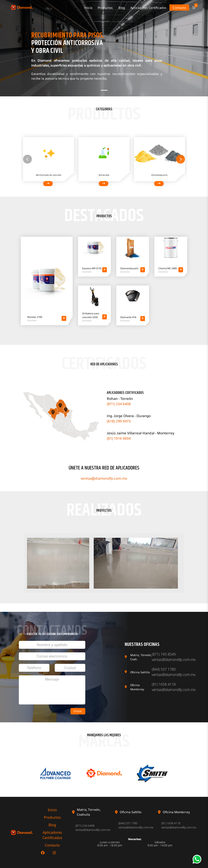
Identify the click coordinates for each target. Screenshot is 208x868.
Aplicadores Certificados (148, 8)
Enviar (78, 711)
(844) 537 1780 (164, 669)
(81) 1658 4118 (164, 684)
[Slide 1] (104, 90)
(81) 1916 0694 (119, 438)
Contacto (179, 8)
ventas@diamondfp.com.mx (104, 478)
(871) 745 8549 (164, 654)
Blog (122, 8)
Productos (105, 8)
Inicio (88, 8)
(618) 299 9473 (119, 421)
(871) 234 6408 (119, 404)
